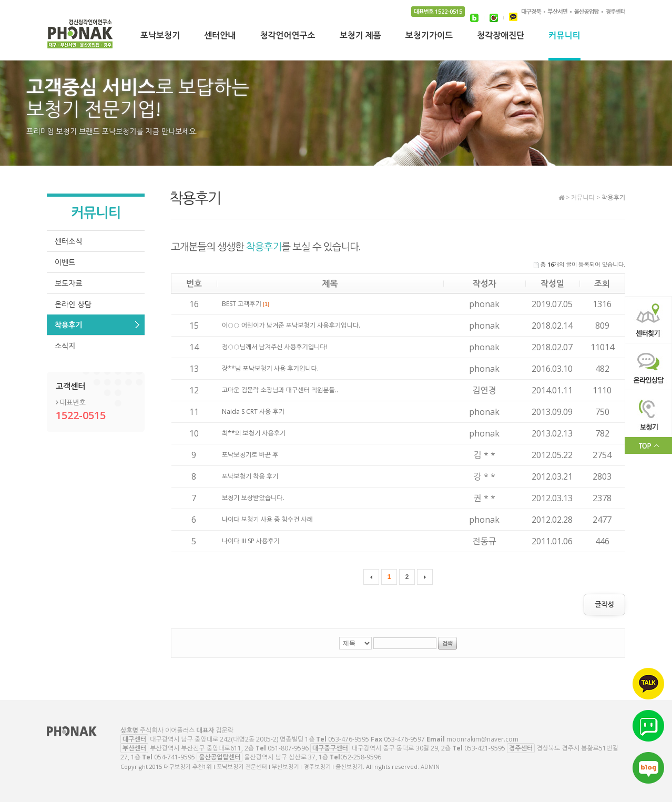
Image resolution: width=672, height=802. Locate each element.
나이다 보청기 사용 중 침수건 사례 (267, 519)
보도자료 (69, 283)
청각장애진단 (501, 36)
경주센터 (615, 11)
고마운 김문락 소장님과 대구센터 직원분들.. (280, 390)
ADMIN (430, 767)
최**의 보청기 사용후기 (254, 433)
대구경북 (531, 11)
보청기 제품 (360, 36)
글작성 (604, 604)
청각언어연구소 (287, 36)
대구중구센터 (330, 748)
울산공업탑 (587, 11)
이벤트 (65, 262)
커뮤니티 (564, 36)
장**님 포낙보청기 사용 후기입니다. (270, 368)
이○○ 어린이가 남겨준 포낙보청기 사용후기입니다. (291, 325)
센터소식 (69, 241)
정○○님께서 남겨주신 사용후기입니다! (275, 347)
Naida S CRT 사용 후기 (253, 412)
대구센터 (134, 739)
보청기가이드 (429, 36)
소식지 (65, 346)
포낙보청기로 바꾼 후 (250, 455)
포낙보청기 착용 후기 (250, 476)
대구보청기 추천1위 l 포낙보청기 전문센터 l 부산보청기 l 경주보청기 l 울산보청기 (80, 37)
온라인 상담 (73, 304)
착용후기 (69, 325)
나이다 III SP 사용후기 (251, 541)
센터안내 (220, 36)
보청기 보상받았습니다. (253, 498)
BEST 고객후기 (246, 304)
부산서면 (558, 11)
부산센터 (134, 748)
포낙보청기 (160, 36)
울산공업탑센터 (220, 757)
